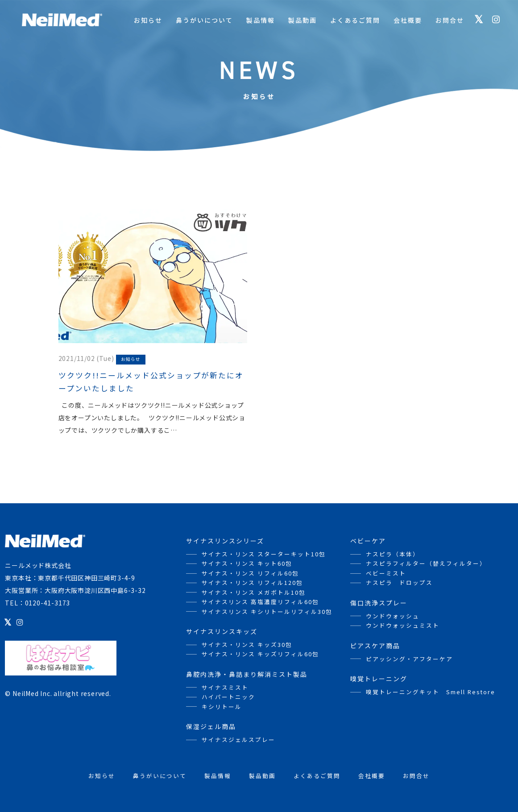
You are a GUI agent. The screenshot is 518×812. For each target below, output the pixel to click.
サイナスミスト (225, 687)
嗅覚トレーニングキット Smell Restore (431, 692)
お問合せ (450, 20)
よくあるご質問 (355, 20)
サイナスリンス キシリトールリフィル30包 (267, 611)
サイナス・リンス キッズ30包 (247, 644)
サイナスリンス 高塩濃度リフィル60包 (260, 602)
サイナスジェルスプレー (238, 739)
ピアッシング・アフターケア (409, 659)
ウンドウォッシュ (393, 616)
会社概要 (408, 20)
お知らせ (148, 20)
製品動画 (303, 20)
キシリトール (222, 706)
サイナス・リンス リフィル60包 (250, 573)
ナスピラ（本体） (393, 554)
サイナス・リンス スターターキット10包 (264, 554)
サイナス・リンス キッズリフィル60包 (260, 654)
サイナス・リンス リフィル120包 (252, 582)
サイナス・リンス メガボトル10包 (254, 592)
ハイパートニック (228, 697)
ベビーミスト (386, 573)
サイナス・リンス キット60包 (247, 563)
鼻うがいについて (204, 20)
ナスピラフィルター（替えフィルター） (426, 563)
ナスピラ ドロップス (399, 582)
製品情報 (261, 20)
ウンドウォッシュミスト (403, 625)
